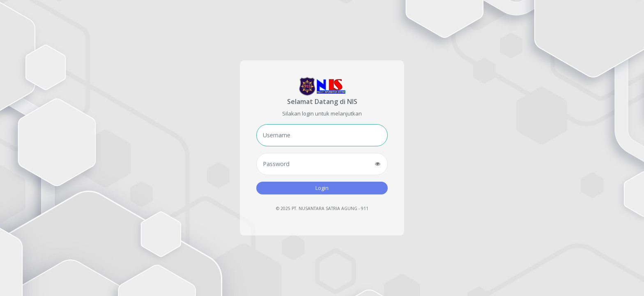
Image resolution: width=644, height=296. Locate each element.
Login (322, 187)
